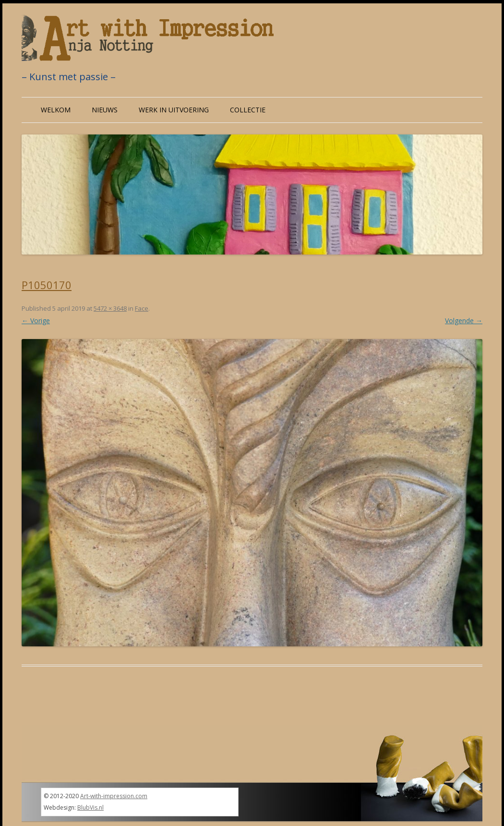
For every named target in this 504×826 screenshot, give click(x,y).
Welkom (56, 110)
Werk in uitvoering (174, 110)
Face (142, 308)
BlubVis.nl (90, 808)
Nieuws (105, 110)
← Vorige (36, 321)
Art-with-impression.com (114, 796)
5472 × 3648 (110, 308)
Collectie (248, 110)
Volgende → (464, 321)
